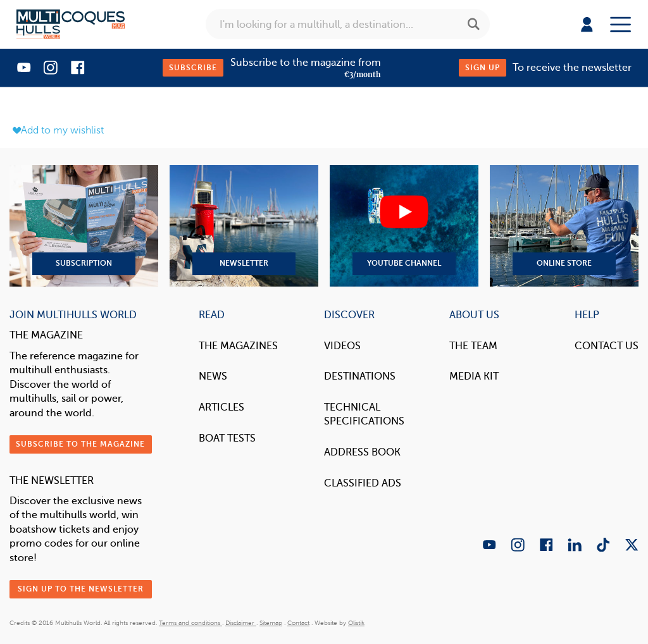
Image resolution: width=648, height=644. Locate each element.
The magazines (238, 346)
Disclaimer (241, 623)
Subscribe (193, 68)
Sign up (483, 68)
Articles (221, 407)
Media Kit (474, 376)
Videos (342, 346)
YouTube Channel (404, 226)
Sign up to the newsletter (81, 589)
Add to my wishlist (58, 130)
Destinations (360, 376)
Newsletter (244, 226)
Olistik (356, 623)
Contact (298, 623)
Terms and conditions (190, 623)
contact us (607, 346)
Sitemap (271, 623)
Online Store (564, 226)
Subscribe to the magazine (80, 444)
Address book (362, 452)
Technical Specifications (364, 414)
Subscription (84, 226)
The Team (473, 346)
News (213, 376)
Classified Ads (363, 483)
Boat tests (227, 438)
